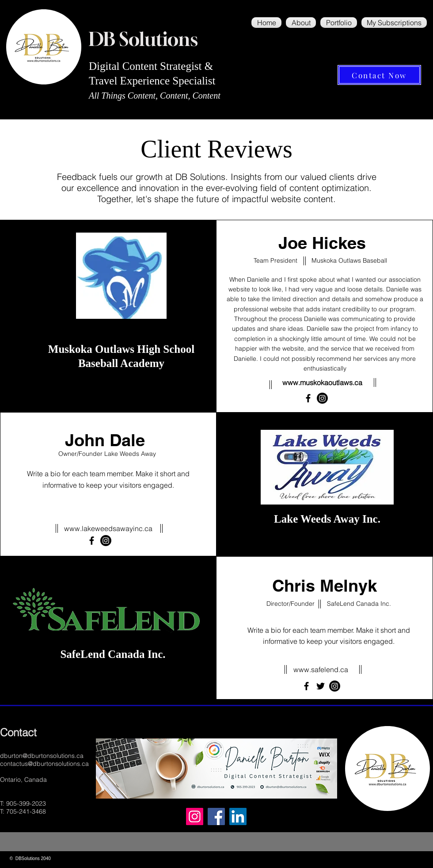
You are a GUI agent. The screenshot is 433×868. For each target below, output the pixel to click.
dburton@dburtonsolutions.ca (42, 756)
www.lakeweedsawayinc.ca (108, 528)
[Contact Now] (379, 75)
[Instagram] (195, 816)
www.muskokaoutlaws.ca (322, 382)
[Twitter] (321, 686)
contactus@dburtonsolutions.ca (44, 764)
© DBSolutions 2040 (30, 858)
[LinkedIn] (238, 816)
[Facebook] (308, 398)
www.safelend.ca (321, 669)
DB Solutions (143, 39)
